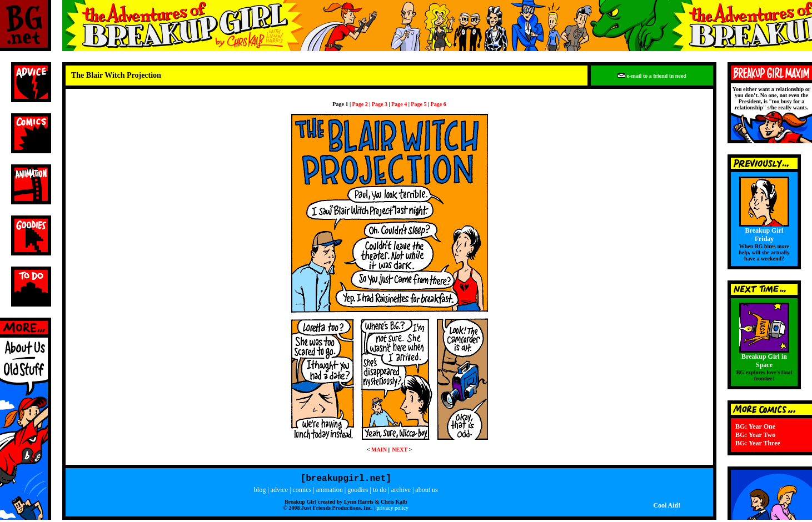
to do (380, 492)
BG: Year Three (758, 443)
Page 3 (380, 104)
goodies (358, 492)
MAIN (379, 450)
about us (426, 492)
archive (401, 492)
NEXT (400, 450)
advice (279, 492)
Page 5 (419, 104)
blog (260, 492)
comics (302, 492)
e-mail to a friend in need (652, 76)
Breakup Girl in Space (764, 361)
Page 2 (360, 104)
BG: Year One (755, 426)
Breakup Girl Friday (764, 235)
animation (330, 492)
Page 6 (439, 104)
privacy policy (392, 510)
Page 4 (399, 104)
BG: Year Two (755, 435)
